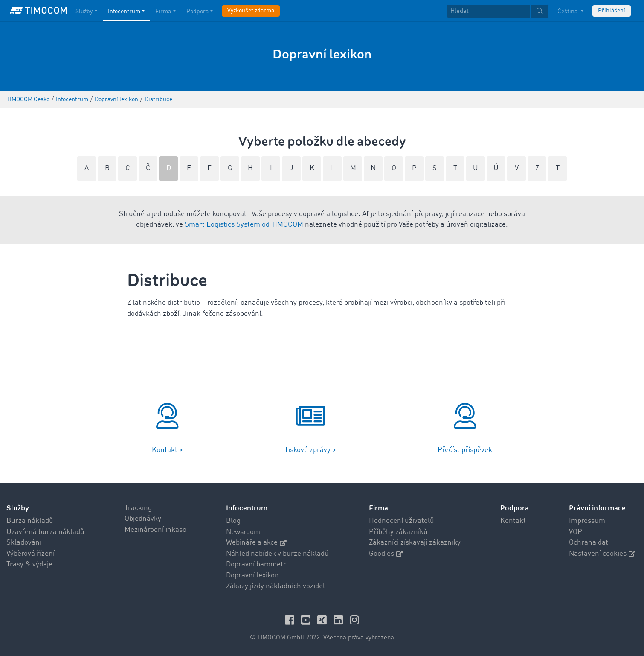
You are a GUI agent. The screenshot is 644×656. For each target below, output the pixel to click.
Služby (18, 508)
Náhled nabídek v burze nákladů (277, 554)
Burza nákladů (30, 521)
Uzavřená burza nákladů (45, 532)
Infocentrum (247, 508)
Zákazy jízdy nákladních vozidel (276, 586)
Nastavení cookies (602, 554)
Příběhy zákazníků (398, 532)
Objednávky (143, 519)
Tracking (138, 508)
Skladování (24, 543)
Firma (379, 508)
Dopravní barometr (256, 564)
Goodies (386, 554)
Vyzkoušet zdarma (251, 11)
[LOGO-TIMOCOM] (38, 11)
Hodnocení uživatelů (402, 521)
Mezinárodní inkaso (155, 530)
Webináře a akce (256, 543)
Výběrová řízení (30, 554)
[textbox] (498, 11)
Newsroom (243, 532)
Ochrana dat (589, 543)
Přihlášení (612, 11)
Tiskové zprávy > (310, 450)
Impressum (587, 521)
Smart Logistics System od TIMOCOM (244, 225)
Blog (233, 521)
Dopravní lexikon (252, 576)
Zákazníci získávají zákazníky (415, 543)
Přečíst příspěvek (465, 450)
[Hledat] (489, 11)
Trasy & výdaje (29, 564)
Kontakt (513, 521)
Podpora (515, 508)
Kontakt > (167, 450)
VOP (576, 532)
